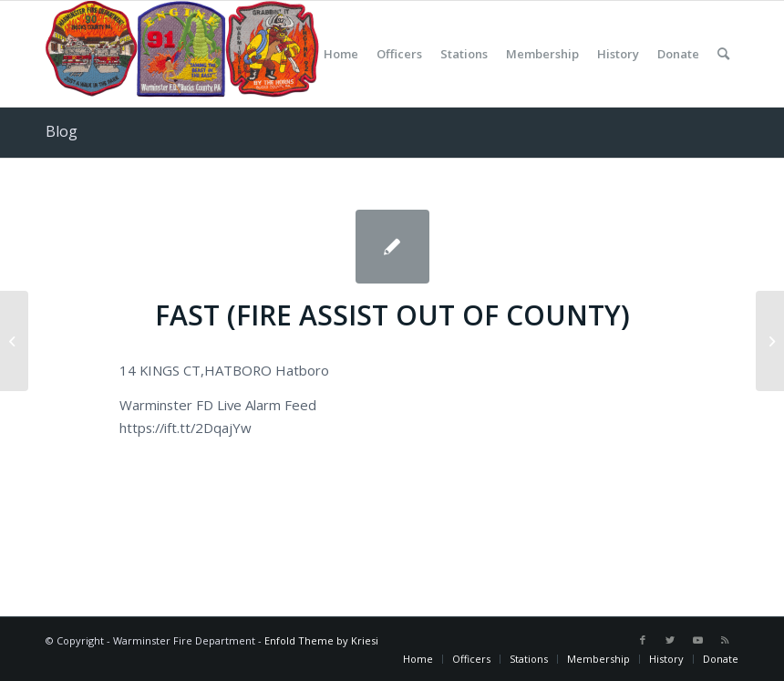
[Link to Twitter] (670, 640)
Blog (62, 131)
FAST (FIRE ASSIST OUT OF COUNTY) (392, 315)
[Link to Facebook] (643, 640)
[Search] (723, 54)
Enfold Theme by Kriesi (321, 640)
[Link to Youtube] (697, 640)
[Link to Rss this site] (725, 640)
